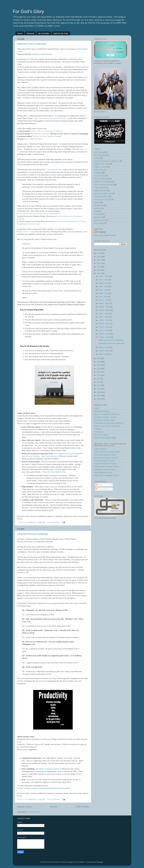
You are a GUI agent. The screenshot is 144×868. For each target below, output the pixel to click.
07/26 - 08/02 (105, 310)
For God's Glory (28, 11)
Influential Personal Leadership (33, 534)
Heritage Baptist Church (105, 461)
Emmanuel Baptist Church (105, 455)
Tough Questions (101, 196)
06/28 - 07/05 (105, 324)
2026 (99, 253)
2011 (99, 382)
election (98, 208)
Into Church (99, 176)
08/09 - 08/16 (105, 307)
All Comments (102, 489)
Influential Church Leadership (32, 44)
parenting (98, 217)
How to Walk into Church (33, 139)
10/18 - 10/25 (104, 293)
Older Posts (82, 807)
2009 (99, 389)
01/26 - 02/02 (105, 351)
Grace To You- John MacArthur (107, 426)
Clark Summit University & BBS (107, 452)
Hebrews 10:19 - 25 (25, 232)
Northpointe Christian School (106, 466)
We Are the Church (102, 199)
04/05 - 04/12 (105, 334)
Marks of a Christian (103, 182)
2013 (99, 379)
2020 (99, 273)
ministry (97, 214)
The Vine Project (101, 435)
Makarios (98, 429)
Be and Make (44, 33)
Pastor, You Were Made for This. (54, 472)
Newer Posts (24, 807)
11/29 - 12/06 (104, 286)
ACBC (97, 408)
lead (96, 211)
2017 (99, 365)
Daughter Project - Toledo (105, 417)
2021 (99, 270)
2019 (99, 358)
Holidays (98, 173)
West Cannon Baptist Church (107, 475)
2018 (99, 362)
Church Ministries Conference (107, 161)
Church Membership (54, 170)
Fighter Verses (100, 167)
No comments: (54, 522)
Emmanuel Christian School (106, 458)
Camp (97, 158)
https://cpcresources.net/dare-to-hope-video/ (51, 118)
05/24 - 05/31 (105, 327)
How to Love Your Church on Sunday (47, 136)
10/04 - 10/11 (104, 300)
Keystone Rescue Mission (105, 464)
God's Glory (99, 170)
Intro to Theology (101, 179)
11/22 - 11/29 (104, 290)
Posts (99, 485)
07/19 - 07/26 (104, 314)
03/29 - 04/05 (105, 337)
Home (20, 33)
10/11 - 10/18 (104, 297)
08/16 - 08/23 (105, 303)
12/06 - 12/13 (104, 283)
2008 (99, 392)
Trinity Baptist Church (103, 472)
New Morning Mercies (104, 185)
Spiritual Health (101, 191)
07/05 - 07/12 (105, 320)
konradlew (81, 862)
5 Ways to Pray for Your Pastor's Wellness (46, 131)
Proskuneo (99, 432)
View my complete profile (105, 235)
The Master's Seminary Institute (47, 769)
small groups (100, 220)
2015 (99, 372)
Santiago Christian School (105, 469)
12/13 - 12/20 (104, 280)
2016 (99, 369)
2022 (99, 267)
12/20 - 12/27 (104, 276)
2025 (99, 257)
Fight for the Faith (61, 33)
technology (99, 223)
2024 (99, 260)
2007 (99, 395)
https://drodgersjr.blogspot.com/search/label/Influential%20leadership (45, 788)
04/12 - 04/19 (104, 330)
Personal (30, 33)
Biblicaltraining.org (102, 411)
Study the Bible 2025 (103, 193)
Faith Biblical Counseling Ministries (109, 423)
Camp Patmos (100, 449)
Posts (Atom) (34, 812)
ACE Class (98, 152)
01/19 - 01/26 (104, 354)
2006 (99, 399)
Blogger (100, 862)
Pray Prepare (100, 188)
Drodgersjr (101, 232)
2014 (99, 375)
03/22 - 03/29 (105, 347)
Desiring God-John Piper (105, 420)
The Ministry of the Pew (40, 134)
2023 (99, 263)
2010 (99, 385)
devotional (99, 205)
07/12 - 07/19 (104, 317)
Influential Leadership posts (42, 54)
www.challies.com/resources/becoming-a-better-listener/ (40, 214)
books (97, 202)
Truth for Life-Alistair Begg (105, 438)
